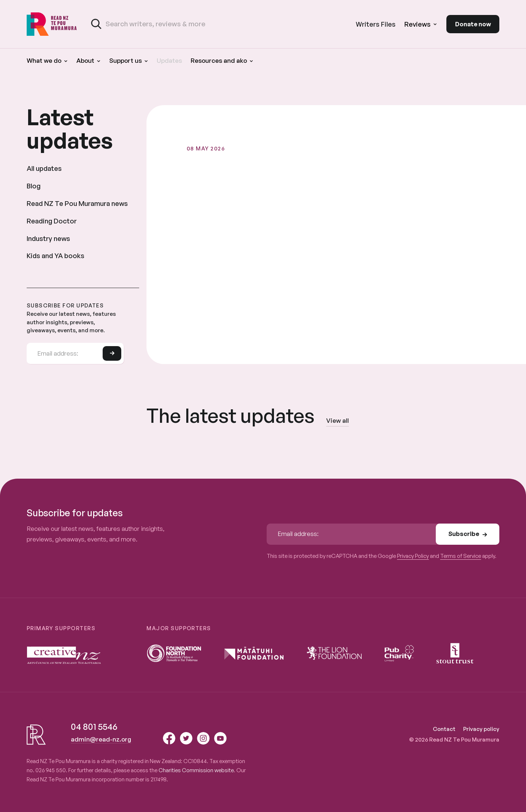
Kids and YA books (56, 255)
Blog (34, 186)
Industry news (48, 238)
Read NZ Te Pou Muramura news (77, 203)
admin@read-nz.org (101, 739)
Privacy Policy (413, 556)
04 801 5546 (94, 727)
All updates (44, 168)
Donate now (473, 24)
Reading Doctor (52, 221)
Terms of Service (461, 556)
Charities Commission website (196, 770)
